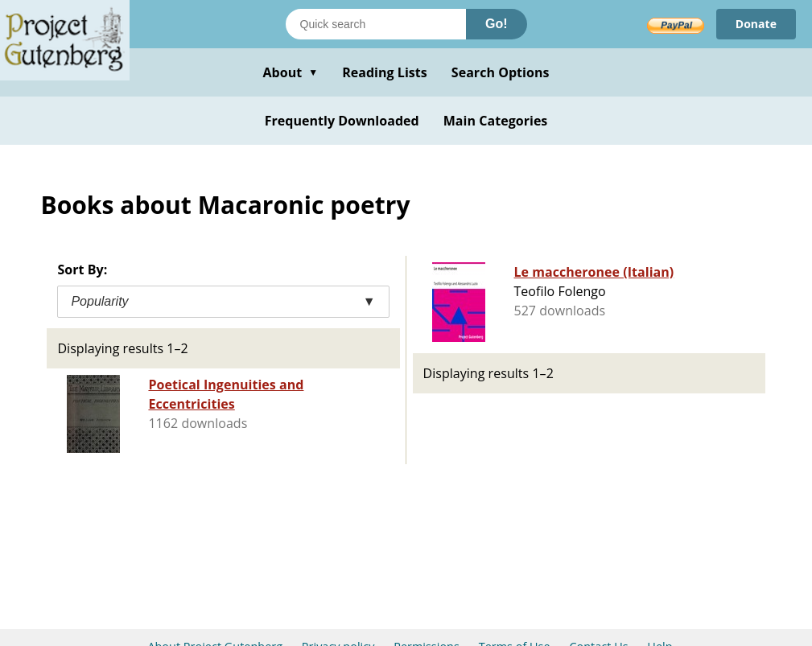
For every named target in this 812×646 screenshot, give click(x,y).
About (290, 72)
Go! (497, 24)
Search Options (501, 72)
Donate (756, 24)
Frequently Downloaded (342, 121)
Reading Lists (385, 72)
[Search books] (376, 24)
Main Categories (496, 121)
